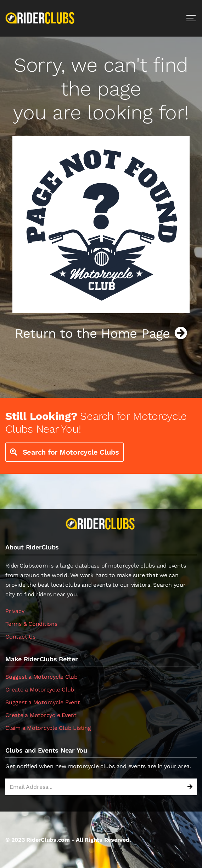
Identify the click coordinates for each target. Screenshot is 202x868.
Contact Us (20, 637)
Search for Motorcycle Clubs (64, 452)
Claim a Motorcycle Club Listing (48, 728)
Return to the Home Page (101, 333)
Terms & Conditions (31, 624)
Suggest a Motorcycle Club (41, 677)
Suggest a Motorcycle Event (43, 702)
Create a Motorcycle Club (40, 690)
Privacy (15, 611)
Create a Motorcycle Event (41, 715)
